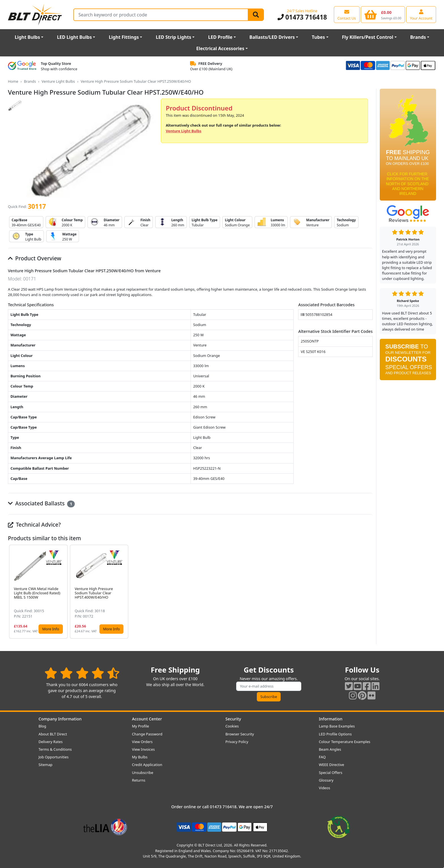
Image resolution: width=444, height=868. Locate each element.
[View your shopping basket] (383, 14)
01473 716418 (302, 17)
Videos (325, 788)
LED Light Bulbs (74, 37)
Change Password (147, 734)
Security (233, 719)
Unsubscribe (143, 773)
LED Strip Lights (173, 37)
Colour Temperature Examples (345, 742)
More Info (51, 629)
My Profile (140, 726)
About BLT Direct (53, 734)
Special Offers (331, 773)
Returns (139, 780)
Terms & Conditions (55, 749)
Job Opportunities (54, 757)
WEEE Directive (331, 765)
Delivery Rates (51, 742)
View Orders (142, 742)
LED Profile (220, 37)
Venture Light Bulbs (58, 81)
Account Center (147, 719)
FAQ (322, 757)
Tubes (318, 37)
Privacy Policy (237, 742)
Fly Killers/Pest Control (368, 37)
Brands (418, 37)
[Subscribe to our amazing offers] (269, 686)
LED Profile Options (335, 734)
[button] (368, 592)
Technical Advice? (34, 525)
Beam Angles (330, 749)
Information (331, 719)
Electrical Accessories (220, 48)
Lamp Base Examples (337, 726)
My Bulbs (140, 757)
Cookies (232, 726)
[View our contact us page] (347, 14)
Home (13, 81)
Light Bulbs (27, 37)
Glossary (326, 780)
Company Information (60, 719)
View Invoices (143, 749)
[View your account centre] (421, 14)
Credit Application (147, 765)
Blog (42, 726)
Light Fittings (124, 37)
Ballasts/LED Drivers (272, 37)
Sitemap (45, 765)
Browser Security (240, 734)
